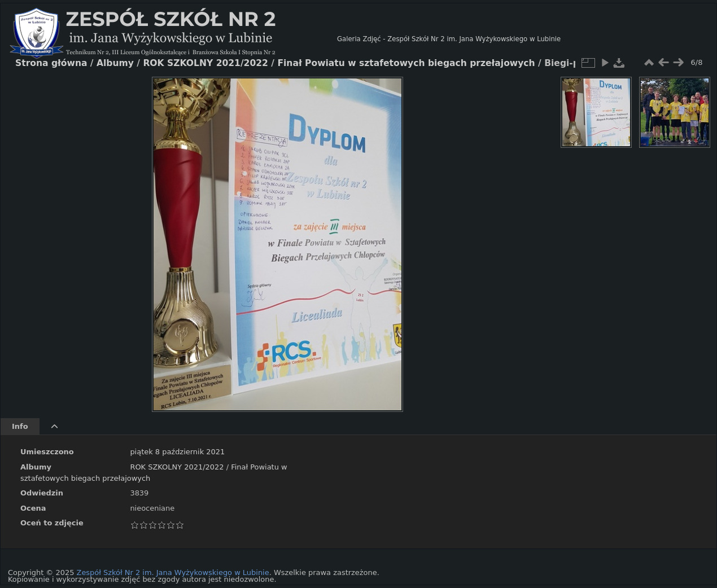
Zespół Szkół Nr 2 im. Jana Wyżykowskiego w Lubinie (173, 572)
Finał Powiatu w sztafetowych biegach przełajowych (406, 63)
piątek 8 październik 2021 (177, 452)
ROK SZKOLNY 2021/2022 (177, 467)
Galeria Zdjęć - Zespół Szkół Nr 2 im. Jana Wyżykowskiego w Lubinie (449, 39)
